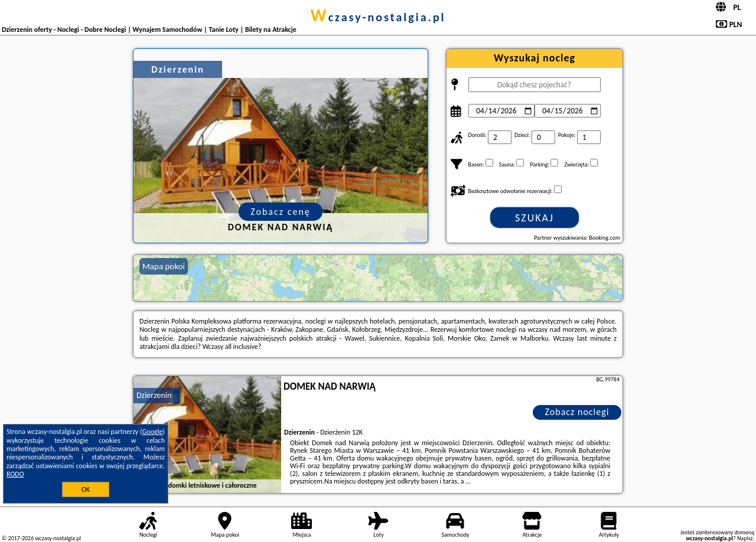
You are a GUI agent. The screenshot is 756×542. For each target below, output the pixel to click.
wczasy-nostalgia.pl (378, 17)
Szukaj (535, 218)
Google (153, 432)
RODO (15, 474)
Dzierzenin (154, 395)
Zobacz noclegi (577, 412)
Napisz (745, 538)
